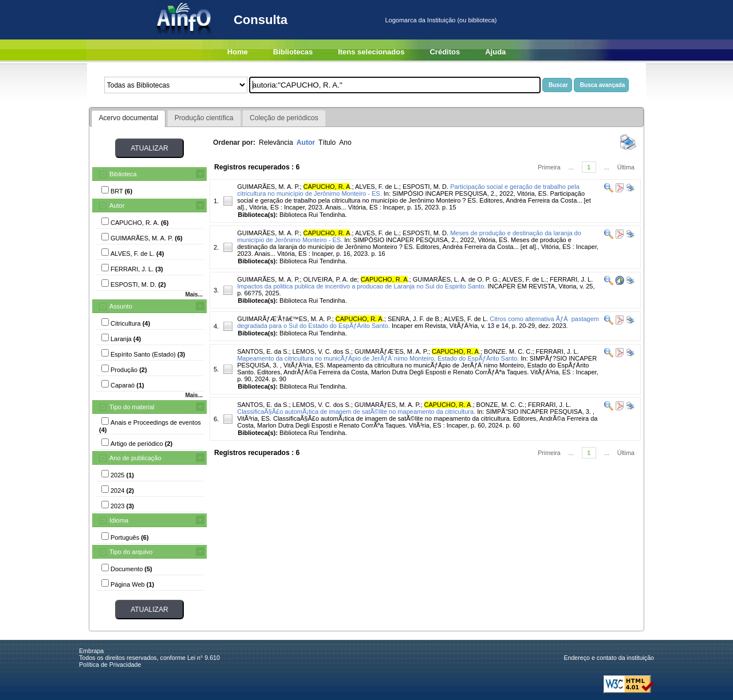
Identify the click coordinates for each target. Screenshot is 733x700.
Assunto (121, 306)
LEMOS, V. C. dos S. (322, 351)
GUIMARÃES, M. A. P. (268, 187)
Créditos (445, 52)
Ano (345, 143)
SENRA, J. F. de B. (414, 319)
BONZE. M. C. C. (508, 351)
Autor (117, 205)
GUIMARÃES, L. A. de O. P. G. (456, 279)
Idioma (119, 520)
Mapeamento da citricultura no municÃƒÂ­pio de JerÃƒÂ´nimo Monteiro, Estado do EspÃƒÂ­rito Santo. (378, 358)
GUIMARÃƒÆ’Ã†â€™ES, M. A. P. (284, 319)
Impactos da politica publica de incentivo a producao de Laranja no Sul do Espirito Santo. (361, 286)
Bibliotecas (293, 52)
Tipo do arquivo (131, 552)
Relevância (276, 143)
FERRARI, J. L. (571, 279)
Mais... (194, 294)
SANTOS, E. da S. (263, 351)
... (571, 167)
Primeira (549, 167)
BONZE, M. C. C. (501, 405)
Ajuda (495, 52)
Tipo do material (132, 407)
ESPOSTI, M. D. (425, 187)
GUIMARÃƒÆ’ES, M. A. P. (391, 351)
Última (626, 167)
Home (238, 52)
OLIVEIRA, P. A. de (330, 279)
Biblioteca (123, 174)
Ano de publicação (135, 458)
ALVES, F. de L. (377, 187)
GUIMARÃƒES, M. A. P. (387, 405)
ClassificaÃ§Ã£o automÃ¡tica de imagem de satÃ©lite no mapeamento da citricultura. (356, 412)
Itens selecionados (371, 52)
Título (327, 143)
